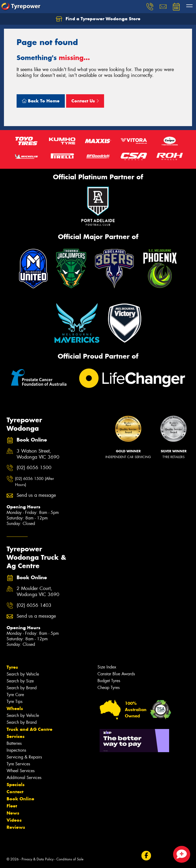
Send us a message (36, 495)
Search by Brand (22, 688)
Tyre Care (15, 695)
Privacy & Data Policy (38, 859)
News (13, 813)
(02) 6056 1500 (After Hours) (35, 482)
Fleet (12, 806)
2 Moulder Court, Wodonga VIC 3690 (38, 592)
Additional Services (24, 778)
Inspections (16, 750)
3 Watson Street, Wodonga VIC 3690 (38, 454)
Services (16, 736)
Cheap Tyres (109, 688)
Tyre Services (18, 764)
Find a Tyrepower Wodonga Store (98, 19)
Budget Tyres (109, 681)
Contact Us (85, 101)
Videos (14, 820)
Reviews (16, 827)
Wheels (15, 708)
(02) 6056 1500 (34, 468)
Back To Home (41, 101)
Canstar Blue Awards (116, 674)
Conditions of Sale (70, 859)
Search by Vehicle (23, 674)
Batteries (14, 743)
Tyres (12, 667)
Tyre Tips (14, 701)
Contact (15, 792)
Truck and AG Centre (30, 729)
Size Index (107, 667)
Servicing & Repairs (24, 757)
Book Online (20, 799)
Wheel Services (21, 771)
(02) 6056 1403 (34, 605)
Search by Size (20, 681)
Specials (16, 785)
